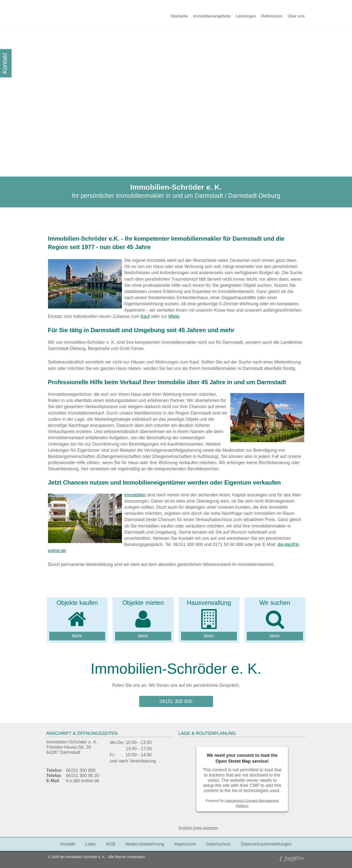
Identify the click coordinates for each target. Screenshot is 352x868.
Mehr (77, 636)
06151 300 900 (176, 701)
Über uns (296, 16)
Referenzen (272, 16)
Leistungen (246, 16)
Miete (174, 316)
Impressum (185, 844)
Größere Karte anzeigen (198, 828)
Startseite (179, 16)
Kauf (145, 316)
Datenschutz (218, 844)
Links (91, 844)
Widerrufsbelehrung (145, 844)
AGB (111, 844)
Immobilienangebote (212, 16)
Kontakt (68, 844)
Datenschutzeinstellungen (266, 844)
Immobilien (135, 495)
